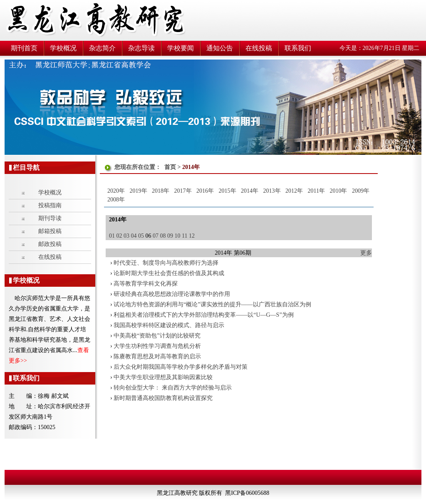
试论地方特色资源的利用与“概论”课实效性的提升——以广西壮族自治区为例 (212, 304)
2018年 (161, 191)
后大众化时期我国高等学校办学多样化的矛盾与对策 (181, 367)
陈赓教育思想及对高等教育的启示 (157, 356)
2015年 (228, 191)
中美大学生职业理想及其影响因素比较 (163, 377)
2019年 (139, 191)
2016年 (205, 191)
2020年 (116, 191)
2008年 (116, 200)
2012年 (294, 191)
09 (170, 236)
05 (141, 236)
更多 (366, 253)
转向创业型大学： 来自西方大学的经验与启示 (173, 388)
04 (134, 236)
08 (163, 236)
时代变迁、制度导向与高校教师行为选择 (166, 263)
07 (156, 236)
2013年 (272, 191)
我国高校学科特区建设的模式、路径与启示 (169, 325)
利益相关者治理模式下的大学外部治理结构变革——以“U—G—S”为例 (203, 315)
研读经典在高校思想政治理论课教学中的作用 (172, 294)
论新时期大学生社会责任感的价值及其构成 (169, 273)
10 (178, 236)
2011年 (316, 191)
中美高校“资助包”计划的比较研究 (157, 336)
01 (112, 236)
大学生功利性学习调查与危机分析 (157, 346)
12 (192, 236)
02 (119, 236)
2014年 (250, 191)
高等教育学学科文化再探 (146, 284)
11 (185, 236)
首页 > (173, 167)
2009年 (361, 191)
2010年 (338, 191)
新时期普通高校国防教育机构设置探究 (163, 398)
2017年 (183, 191)
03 (126, 236)
